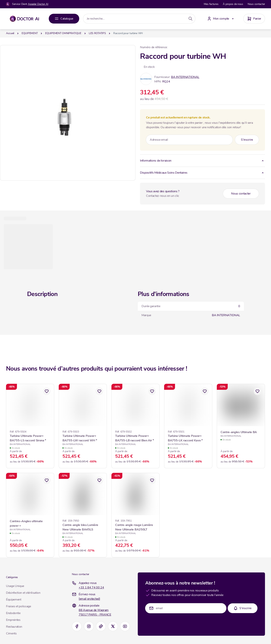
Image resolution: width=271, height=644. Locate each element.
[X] (113, 626)
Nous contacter (256, 4)
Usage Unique (15, 586)
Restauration (14, 627)
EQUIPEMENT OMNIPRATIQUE (63, 33)
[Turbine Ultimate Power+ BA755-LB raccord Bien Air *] (135, 438)
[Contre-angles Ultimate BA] (241, 434)
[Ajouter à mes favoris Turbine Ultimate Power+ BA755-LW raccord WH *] (99, 391)
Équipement (14, 600)
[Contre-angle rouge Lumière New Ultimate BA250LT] (135, 527)
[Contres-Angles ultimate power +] (30, 525)
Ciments (11, 633)
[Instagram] (89, 626)
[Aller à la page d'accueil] (24, 19)
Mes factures (211, 4)
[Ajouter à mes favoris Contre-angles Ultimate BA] (257, 391)
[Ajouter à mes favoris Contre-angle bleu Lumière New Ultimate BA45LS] (99, 480)
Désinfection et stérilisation (23, 593)
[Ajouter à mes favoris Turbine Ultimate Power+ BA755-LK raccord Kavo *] (205, 391)
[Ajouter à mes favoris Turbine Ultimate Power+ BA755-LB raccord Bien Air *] (152, 391)
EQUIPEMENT (30, 33)
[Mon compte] (221, 19)
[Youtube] (125, 626)
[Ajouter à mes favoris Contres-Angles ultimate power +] (47, 480)
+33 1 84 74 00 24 (91, 588)
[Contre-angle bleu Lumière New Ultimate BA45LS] (83, 527)
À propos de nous (233, 4)
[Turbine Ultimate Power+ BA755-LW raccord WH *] (83, 438)
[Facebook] (77, 626)
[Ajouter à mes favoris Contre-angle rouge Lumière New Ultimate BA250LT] (152, 480)
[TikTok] (101, 626)
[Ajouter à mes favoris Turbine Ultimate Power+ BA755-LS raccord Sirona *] (47, 391)
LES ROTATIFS (97, 33)
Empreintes (13, 620)
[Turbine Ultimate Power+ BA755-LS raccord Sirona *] (30, 438)
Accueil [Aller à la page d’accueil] (10, 33)
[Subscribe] (247, 140)
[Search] (190, 19)
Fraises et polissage (19, 606)
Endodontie (13, 613)
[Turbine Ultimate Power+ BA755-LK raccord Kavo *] (188, 438)
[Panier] (254, 19)
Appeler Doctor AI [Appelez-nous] (38, 4)
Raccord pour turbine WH (128, 33)
